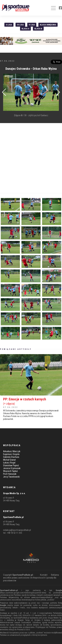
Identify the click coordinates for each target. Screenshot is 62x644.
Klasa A (25, 29)
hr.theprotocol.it (38, 578)
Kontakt (44, 575)
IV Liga (20, 25)
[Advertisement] (31, 158)
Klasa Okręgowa (48, 25)
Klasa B (38, 29)
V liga (32, 25)
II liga (9, 25)
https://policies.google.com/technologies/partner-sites (23, 593)
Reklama (55, 575)
